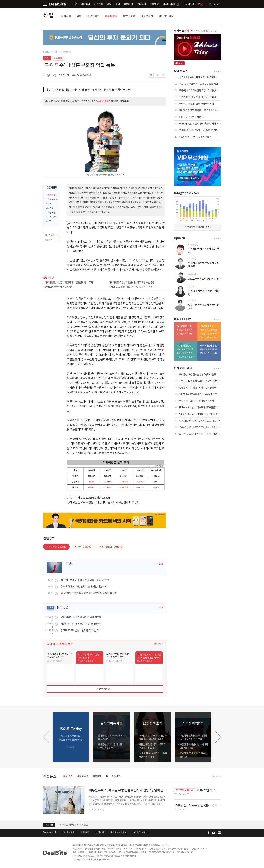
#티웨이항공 (52, 195)
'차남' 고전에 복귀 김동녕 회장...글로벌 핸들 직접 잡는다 (89, 593)
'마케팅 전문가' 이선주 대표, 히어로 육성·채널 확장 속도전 (210, 330)
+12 (161, 607)
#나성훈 (50, 204)
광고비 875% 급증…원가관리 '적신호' (80, 630)
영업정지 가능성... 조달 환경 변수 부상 (196, 104)
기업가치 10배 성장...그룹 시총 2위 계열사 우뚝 (201, 381)
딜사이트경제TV (193, 4)
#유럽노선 (51, 213)
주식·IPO (68, 776)
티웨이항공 (58, 58)
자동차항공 (111, 16)
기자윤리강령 (68, 832)
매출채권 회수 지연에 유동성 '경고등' (210, 349)
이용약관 (85, 832)
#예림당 (50, 209)
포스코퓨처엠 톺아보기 (185, 790)
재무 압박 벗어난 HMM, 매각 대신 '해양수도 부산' (202, 77)
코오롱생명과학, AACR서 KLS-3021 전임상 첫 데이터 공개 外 (208, 130)
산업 (75, 4)
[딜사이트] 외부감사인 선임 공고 (73, 825)
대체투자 (85, 4)
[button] (218, 737)
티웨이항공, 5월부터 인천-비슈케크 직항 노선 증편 (132, 283)
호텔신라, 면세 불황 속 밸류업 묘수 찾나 (186, 357)
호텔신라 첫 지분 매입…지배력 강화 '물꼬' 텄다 (186, 353)
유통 (79, 16)
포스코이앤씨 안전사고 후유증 (210, 346)
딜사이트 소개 (49, 832)
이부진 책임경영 (184, 346)
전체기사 (215, 776)
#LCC (49, 222)
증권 (118, 4)
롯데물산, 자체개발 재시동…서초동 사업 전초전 (186, 334)
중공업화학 (93, 16)
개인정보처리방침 (118, 832)
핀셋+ (47, 58)
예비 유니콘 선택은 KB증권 (191, 117)
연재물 (50, 607)
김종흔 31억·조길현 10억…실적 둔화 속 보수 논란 (202, 97)
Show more (105, 689)
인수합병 (99, 4)
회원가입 (157, 644)
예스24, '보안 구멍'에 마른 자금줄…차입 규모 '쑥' (85, 580)
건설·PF (116, 776)
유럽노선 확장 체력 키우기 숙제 (59, 287)
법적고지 (100, 832)
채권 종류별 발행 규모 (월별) (198, 227)
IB (107, 776)
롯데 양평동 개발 (184, 326)
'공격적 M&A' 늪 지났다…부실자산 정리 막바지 (210, 338)
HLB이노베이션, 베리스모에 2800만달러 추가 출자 (203, 408)
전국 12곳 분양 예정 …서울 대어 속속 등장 (199, 84)
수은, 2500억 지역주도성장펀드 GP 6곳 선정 (200, 421)
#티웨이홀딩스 (52, 200)
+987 (160, 564)
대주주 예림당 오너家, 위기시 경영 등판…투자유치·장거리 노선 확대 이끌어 (88, 90)
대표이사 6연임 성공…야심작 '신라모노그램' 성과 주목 (186, 349)
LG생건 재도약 (207, 326)
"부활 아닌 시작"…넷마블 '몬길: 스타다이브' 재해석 (203, 414)
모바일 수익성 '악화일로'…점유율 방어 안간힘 (200, 110)
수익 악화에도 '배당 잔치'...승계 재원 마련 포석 (84, 587)
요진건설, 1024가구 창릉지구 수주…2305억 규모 (202, 434)
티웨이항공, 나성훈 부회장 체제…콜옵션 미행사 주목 (69, 283)
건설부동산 (147, 16)
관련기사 (47, 278)
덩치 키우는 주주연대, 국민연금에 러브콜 (81, 617)
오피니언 (141, 4)
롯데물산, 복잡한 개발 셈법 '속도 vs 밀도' (186, 330)
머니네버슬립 (171, 4)
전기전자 (66, 16)
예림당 (83, 547)
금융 (109, 4)
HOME (46, 52)
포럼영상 (154, 4)
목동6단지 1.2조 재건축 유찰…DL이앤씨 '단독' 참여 (203, 90)
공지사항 (49, 825)
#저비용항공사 (52, 217)
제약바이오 (129, 16)
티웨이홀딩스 (111, 547)
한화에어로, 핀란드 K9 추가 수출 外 (195, 137)
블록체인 (128, 4)
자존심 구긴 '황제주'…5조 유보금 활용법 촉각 (210, 334)
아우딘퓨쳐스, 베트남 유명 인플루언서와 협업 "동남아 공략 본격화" (210, 124)
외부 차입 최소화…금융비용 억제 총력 (196, 401)
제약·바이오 (83, 776)
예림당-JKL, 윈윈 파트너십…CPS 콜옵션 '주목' (131, 287)
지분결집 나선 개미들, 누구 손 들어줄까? (81, 624)
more (53, 278)
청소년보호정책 (140, 832)
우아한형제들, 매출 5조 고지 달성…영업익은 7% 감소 (204, 427)
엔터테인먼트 (166, 16)
